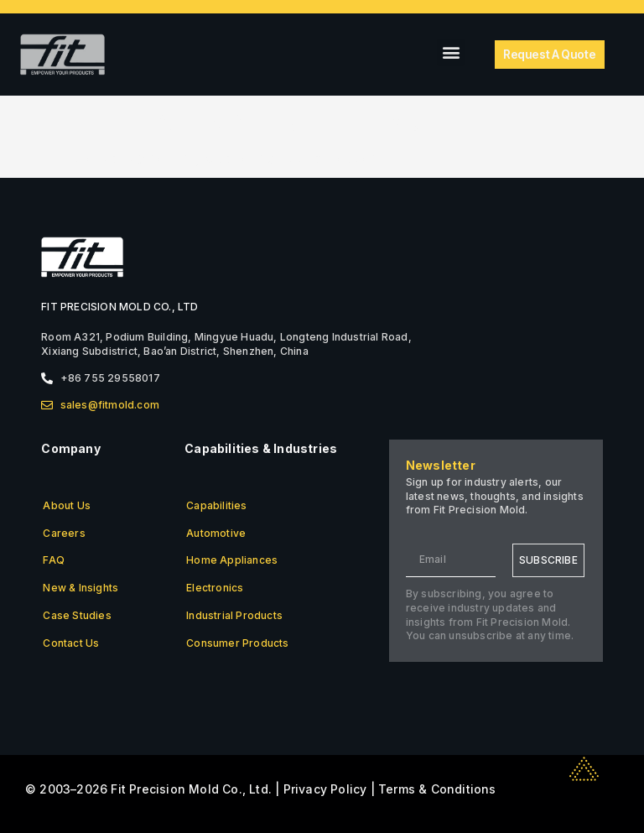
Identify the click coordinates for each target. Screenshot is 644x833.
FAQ (54, 560)
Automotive (216, 533)
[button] (451, 52)
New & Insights (80, 588)
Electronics (215, 588)
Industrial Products (234, 615)
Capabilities (216, 505)
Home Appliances (232, 560)
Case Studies (77, 615)
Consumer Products (237, 643)
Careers (64, 533)
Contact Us (71, 643)
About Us (67, 505)
